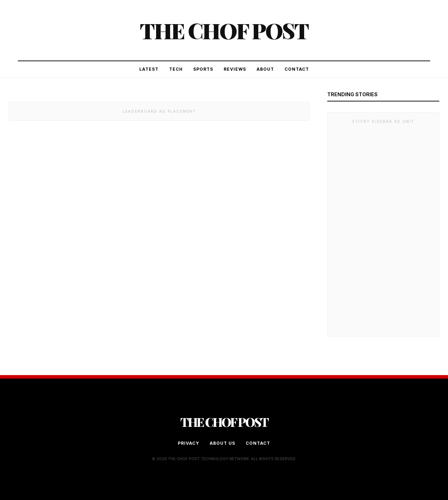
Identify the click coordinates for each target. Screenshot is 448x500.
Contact (297, 69)
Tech (176, 69)
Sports (203, 69)
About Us (222, 443)
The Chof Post (224, 30)
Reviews (235, 69)
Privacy (188, 443)
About (265, 69)
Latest (149, 69)
